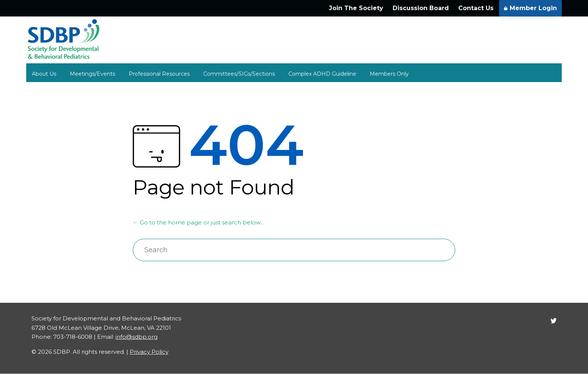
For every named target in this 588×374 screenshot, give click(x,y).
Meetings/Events (92, 74)
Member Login (530, 8)
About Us (44, 74)
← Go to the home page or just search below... (198, 222)
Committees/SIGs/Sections (239, 74)
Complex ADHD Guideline (322, 74)
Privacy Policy (149, 352)
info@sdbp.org (136, 337)
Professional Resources (159, 74)
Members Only (389, 74)
